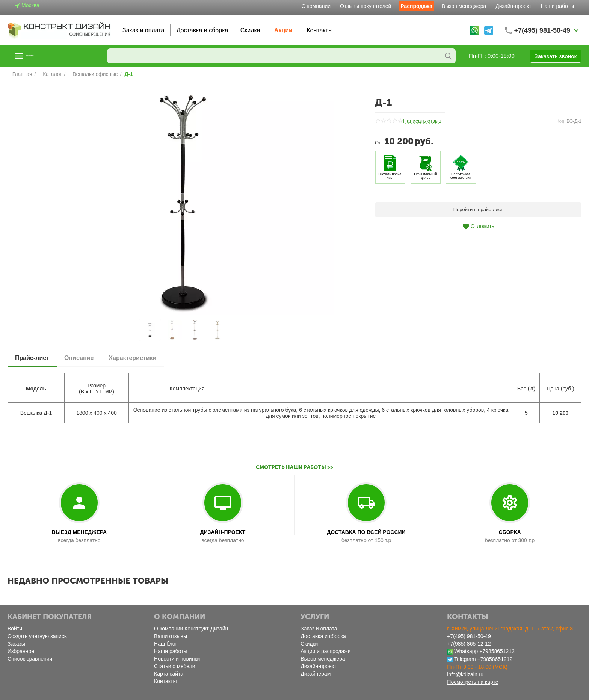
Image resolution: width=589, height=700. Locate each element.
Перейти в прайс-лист (478, 209)
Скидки (250, 30)
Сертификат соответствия (461, 176)
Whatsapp (466, 651)
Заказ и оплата (143, 30)
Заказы (16, 644)
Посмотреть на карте (473, 682)
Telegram (465, 659)
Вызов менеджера (464, 6)
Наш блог (166, 644)
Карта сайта (169, 674)
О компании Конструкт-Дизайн (191, 629)
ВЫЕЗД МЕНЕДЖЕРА (79, 532)
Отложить (478, 227)
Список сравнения (30, 659)
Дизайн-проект (513, 6)
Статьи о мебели (174, 666)
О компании (316, 6)
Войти (15, 629)
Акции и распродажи (325, 651)
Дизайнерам (316, 674)
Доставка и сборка (202, 30)
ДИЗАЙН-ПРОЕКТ (223, 532)
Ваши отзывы (171, 636)
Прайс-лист (32, 358)
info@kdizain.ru (465, 674)
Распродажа (416, 6)
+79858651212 (497, 651)
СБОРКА (510, 532)
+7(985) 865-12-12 (469, 644)
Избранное (21, 651)
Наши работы (557, 6)
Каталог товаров (54, 56)
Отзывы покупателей (365, 6)
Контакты (319, 30)
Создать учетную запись (37, 636)
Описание (79, 358)
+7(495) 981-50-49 (469, 636)
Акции (283, 30)
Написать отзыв (421, 121)
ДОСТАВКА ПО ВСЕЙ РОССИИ (366, 532)
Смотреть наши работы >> (295, 467)
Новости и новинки (177, 659)
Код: (561, 121)
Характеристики (132, 358)
